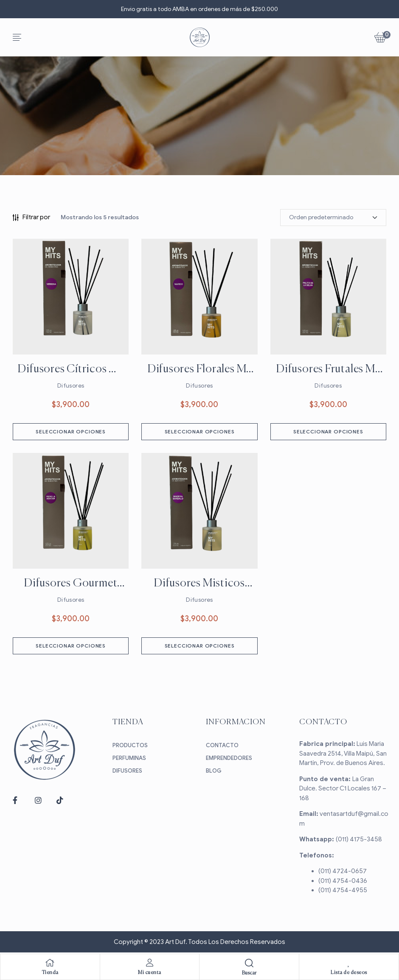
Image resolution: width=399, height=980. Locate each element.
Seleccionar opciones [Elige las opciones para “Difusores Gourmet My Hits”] (71, 646)
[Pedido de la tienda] (333, 218)
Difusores (71, 386)
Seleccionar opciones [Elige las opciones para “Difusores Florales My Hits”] (200, 431)
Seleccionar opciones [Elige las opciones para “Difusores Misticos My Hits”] (200, 646)
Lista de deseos (349, 973)
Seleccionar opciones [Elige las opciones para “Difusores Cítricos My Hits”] (71, 431)
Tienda (50, 973)
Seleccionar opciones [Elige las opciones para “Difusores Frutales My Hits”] (328, 431)
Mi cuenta (150, 973)
